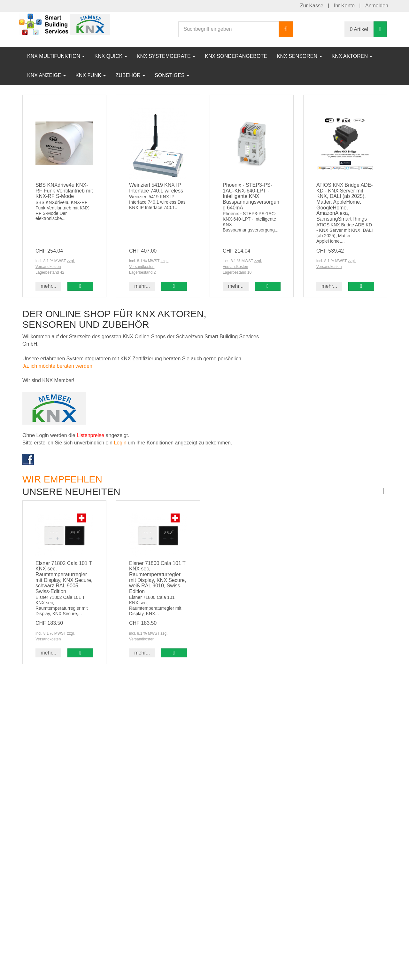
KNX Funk (91, 75)
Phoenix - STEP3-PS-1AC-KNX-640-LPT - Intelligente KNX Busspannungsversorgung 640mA (251, 196)
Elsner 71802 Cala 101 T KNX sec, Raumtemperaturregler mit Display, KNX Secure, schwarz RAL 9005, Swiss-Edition (64, 577)
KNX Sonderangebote (236, 56)
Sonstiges (172, 75)
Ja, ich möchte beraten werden (57, 366)
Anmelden (377, 6)
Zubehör (130, 75)
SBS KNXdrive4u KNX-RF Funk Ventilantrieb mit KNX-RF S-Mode (64, 191)
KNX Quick (111, 56)
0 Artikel (359, 29)
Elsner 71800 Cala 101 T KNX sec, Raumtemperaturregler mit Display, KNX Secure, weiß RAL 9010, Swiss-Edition (158, 577)
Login (121, 443)
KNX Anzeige (46, 75)
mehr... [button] (48, 286)
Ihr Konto (344, 6)
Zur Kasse (312, 6)
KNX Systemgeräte (166, 56)
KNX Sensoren (299, 56)
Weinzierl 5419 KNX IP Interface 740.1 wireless (156, 188)
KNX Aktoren (352, 56)
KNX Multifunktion (56, 56)
